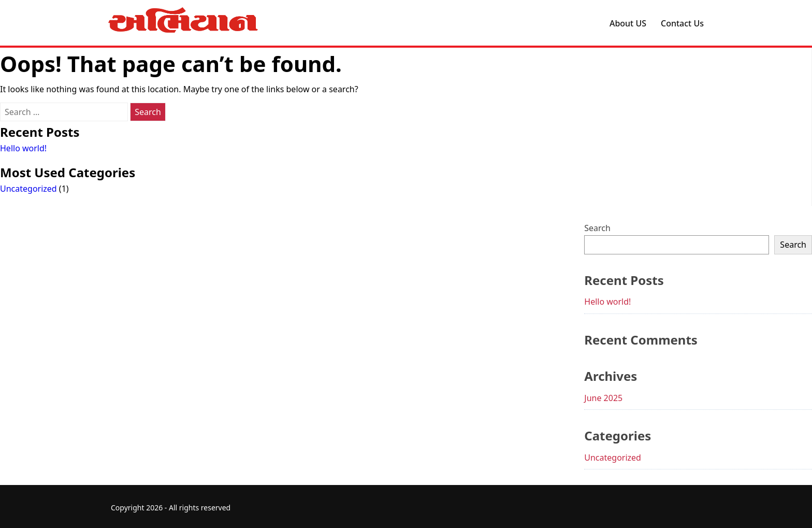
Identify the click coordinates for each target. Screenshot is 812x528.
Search (597, 228)
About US (628, 23)
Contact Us (682, 23)
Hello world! (23, 148)
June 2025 (603, 398)
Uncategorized (28, 189)
